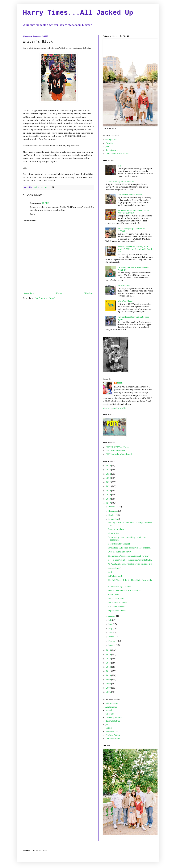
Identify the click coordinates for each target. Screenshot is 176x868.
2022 (109, 482)
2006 (109, 692)
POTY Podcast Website (115, 451)
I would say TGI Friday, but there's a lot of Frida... (130, 548)
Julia (107, 725)
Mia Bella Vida (112, 731)
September (113, 519)
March (112, 637)
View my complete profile (114, 408)
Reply (33, 214)
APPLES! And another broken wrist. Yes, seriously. (130, 564)
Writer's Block (114, 533)
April (111, 633)
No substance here (116, 529)
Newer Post (29, 293)
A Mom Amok (112, 703)
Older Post (89, 293)
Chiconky (110, 714)
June (111, 624)
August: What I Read (117, 611)
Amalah (109, 710)
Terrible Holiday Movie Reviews (120, 182)
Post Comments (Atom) (45, 298)
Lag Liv (109, 728)
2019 (109, 495)
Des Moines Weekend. (118, 603)
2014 (109, 659)
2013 (109, 663)
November (113, 511)
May (111, 629)
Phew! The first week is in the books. (124, 591)
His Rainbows (112, 150)
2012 (109, 667)
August (112, 616)
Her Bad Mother (113, 721)
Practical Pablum (113, 735)
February (113, 641)
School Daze (113, 595)
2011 (109, 671)
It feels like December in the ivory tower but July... (130, 560)
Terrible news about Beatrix (130, 195)
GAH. (110, 572)
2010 (109, 675)
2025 (109, 470)
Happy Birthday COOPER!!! (120, 587)
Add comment (30, 221)
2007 (109, 688)
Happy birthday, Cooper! (119, 544)
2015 (109, 655)
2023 (109, 478)
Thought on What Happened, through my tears (129, 556)
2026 (109, 466)
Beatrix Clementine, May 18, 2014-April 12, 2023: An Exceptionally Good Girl (135, 249)
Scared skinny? (115, 568)
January (112, 645)
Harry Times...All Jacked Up (78, 13)
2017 (109, 503)
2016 (109, 650)
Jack (107, 147)
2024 (109, 474)
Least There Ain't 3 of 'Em (117, 154)
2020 (109, 491)
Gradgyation (111, 140)
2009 (109, 680)
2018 (109, 499)
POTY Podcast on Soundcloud (119, 454)
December (113, 507)
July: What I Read (125, 301)
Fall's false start (115, 576)
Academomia (111, 707)
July (110, 620)
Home (59, 293)
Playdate (109, 143)
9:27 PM (45, 203)
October (112, 515)
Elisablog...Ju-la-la (114, 717)
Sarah (120, 383)
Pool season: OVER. (116, 599)
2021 (109, 486)
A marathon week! (116, 607)
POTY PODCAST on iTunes (117, 447)
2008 (109, 684)
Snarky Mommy (113, 739)
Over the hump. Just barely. (120, 552)
